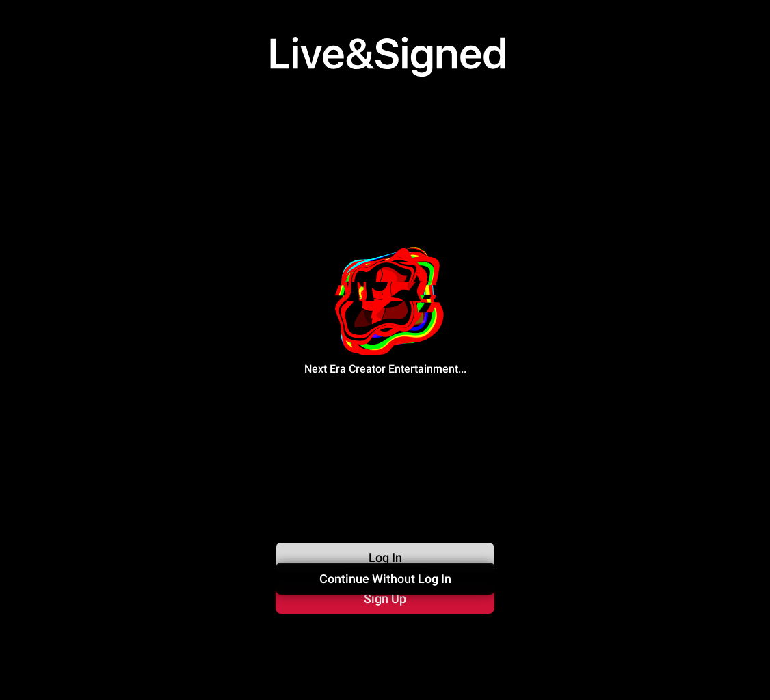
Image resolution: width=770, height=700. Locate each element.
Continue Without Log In (385, 636)
